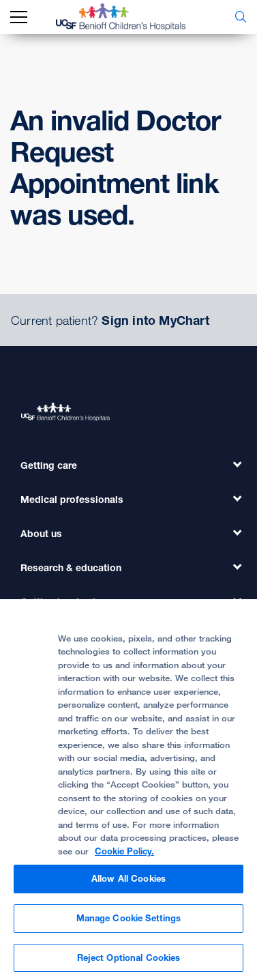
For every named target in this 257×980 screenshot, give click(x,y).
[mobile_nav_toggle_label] (19, 17)
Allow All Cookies (128, 884)
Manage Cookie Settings (129, 923)
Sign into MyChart (155, 320)
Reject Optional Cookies (129, 963)
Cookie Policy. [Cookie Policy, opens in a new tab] (124, 856)
